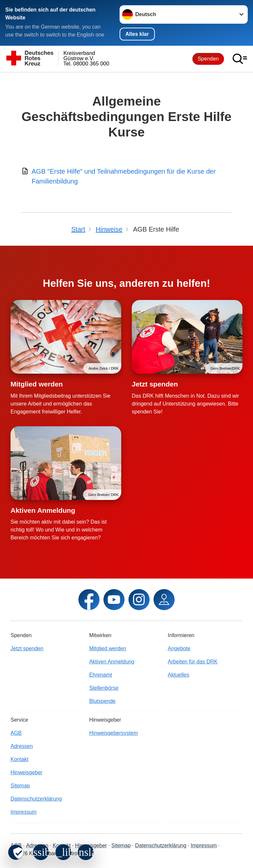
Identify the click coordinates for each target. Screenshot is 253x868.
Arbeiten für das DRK (193, 662)
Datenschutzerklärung (36, 799)
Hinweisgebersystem (114, 733)
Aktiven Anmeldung (43, 510)
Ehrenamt (101, 675)
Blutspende (102, 701)
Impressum (24, 812)
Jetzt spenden (155, 384)
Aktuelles (178, 675)
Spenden (208, 59)
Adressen (22, 746)
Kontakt (19, 759)
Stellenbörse (104, 688)
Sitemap (20, 786)
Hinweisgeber (27, 772)
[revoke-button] (16, 852)
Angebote (179, 648)
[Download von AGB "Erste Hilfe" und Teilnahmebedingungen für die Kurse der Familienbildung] (126, 176)
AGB (16, 733)
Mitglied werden (37, 384)
